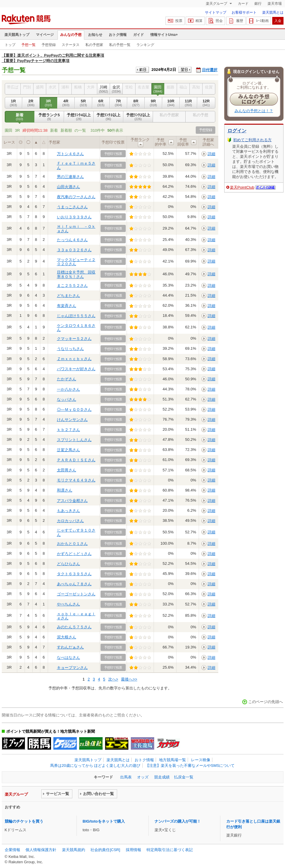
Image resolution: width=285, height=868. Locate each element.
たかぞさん (67, 379)
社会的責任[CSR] (105, 850)
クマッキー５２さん (74, 339)
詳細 (211, 154)
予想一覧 (28, 45)
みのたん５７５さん (74, 627)
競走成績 (162, 777)
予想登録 (49, 45)
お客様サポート (244, 12)
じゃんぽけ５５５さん (76, 316)
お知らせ (95, 35)
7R (118, 103)
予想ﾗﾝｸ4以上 (79, 117)
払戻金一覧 (184, 777)
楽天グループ (217, 4)
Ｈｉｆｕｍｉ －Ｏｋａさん (76, 229)
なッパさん (67, 399)
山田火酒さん (69, 187)
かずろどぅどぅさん (74, 554)
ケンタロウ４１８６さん (76, 328)
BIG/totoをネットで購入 (104, 821)
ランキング (145, 45)
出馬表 (126, 777)
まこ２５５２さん (72, 286)
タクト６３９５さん (74, 574)
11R (188, 103)
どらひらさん (69, 564)
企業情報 (12, 850)
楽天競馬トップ (17, 35)
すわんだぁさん (70, 647)
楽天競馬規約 (74, 850)
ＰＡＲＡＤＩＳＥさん (76, 460)
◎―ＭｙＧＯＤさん (74, 410)
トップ (10, 45)
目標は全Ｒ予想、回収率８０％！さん (76, 274)
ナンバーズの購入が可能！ (178, 821)
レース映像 (201, 760)
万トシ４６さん (70, 154)
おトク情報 (118, 35)
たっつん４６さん (72, 240)
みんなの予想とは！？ (254, 111)
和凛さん (65, 490)
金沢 (116, 89)
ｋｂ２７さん (69, 430)
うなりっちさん (70, 349)
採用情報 (133, 850)
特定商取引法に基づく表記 (170, 850)
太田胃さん (67, 470)
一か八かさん (69, 389)
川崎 (104, 89)
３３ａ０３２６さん (74, 250)
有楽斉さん (67, 306)
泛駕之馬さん (69, 450)
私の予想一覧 (120, 45)
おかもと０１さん (72, 544)
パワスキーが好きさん (76, 369)
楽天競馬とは (273, 12)
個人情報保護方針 (41, 850)
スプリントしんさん (74, 440)
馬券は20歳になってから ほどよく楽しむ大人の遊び (95, 766)
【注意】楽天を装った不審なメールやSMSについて (190, 766)
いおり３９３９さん (74, 217)
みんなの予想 (71, 35)
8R (136, 103)
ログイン (237, 131)
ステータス (71, 45)
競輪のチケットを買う (24, 821)
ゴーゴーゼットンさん (76, 594)
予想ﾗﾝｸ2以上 (138, 117)
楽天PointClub (242, 187)
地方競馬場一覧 (172, 760)
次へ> (113, 679)
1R (13, 103)
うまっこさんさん (72, 207)
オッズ (143, 777)
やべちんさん (69, 604)
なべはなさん (69, 658)
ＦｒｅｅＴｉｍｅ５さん (76, 165)
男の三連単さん (70, 177)
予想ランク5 (49, 117)
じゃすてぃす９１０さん (76, 532)
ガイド (138, 35)
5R (83, 103)
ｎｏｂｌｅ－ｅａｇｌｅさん (76, 616)
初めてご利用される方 (252, 140)
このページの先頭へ (266, 702)
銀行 (258, 4)
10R (171, 103)
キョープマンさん (72, 668)
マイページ (45, 35)
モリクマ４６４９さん (76, 480)
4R (66, 103)
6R (101, 103)
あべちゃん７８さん (74, 584)
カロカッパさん (70, 521)
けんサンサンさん (72, 420)
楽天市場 (275, 4)
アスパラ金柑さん (72, 501)
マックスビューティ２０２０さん (76, 262)
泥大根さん (67, 637)
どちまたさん (69, 296)
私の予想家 (94, 45)
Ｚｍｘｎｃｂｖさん (74, 359)
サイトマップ (216, 12)
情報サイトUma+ (164, 35)
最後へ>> (129, 679)
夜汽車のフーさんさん (76, 197)
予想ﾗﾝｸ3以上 (109, 117)
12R (206, 103)
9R (153, 103)
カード (243, 4)
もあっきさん (69, 511)
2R (31, 103)
